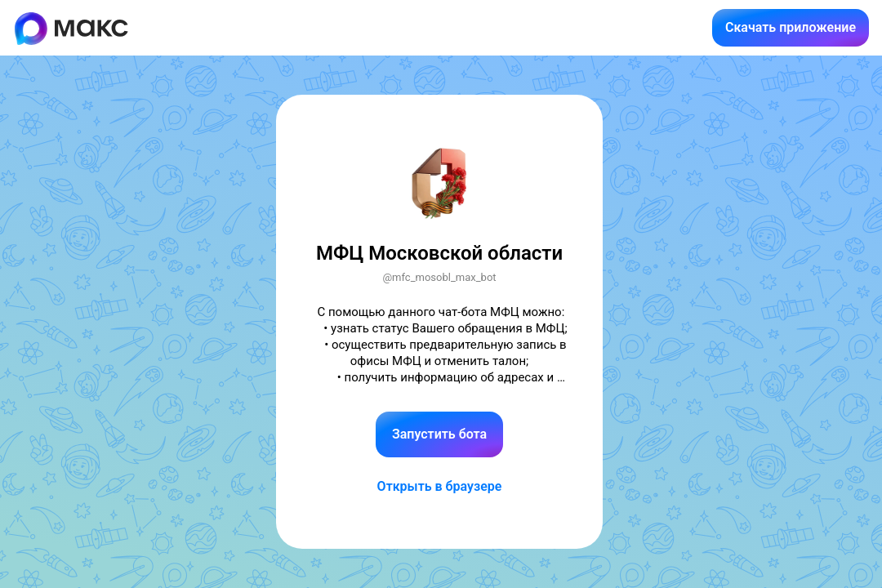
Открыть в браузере (440, 486)
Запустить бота (439, 434)
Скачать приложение (791, 27)
